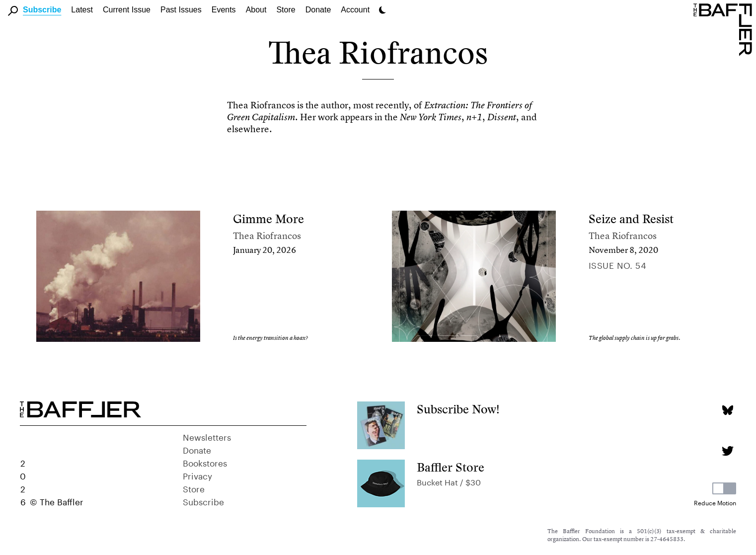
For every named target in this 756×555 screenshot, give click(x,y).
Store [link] (286, 10)
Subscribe (42, 10)
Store (194, 488)
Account (355, 10)
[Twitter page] (727, 451)
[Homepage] (725, 29)
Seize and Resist (631, 219)
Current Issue (127, 10)
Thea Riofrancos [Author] (267, 236)
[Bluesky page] (727, 410)
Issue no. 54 (617, 264)
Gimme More (268, 219)
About (256, 10)
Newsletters (207, 436)
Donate (318, 10)
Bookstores (205, 462)
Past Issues (181, 10)
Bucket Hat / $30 (449, 481)
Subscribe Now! (458, 409)
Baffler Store (451, 467)
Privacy (197, 475)
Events (224, 10)
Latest (82, 10)
